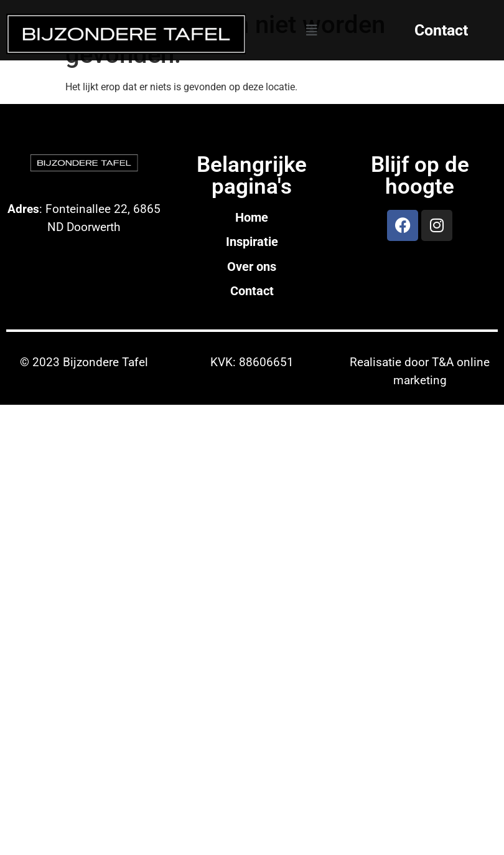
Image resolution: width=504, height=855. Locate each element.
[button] (312, 31)
